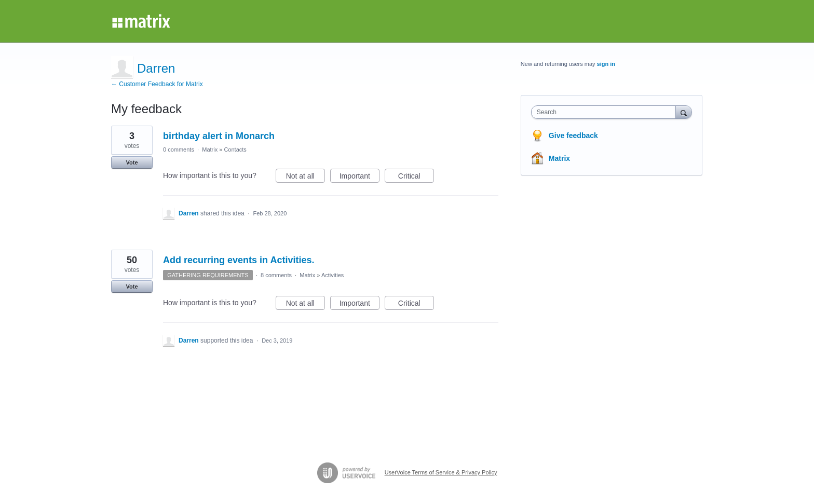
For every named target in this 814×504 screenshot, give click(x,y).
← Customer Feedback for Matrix (157, 84)
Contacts (235, 149)
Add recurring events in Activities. (239, 260)
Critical (416, 178)
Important (359, 178)
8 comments (276, 275)
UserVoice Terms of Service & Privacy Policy (441, 472)
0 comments (179, 149)
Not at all (306, 178)
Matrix (210, 149)
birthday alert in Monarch (219, 136)
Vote (132, 162)
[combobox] (606, 112)
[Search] (684, 112)
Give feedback (573, 135)
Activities (333, 275)
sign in (606, 64)
